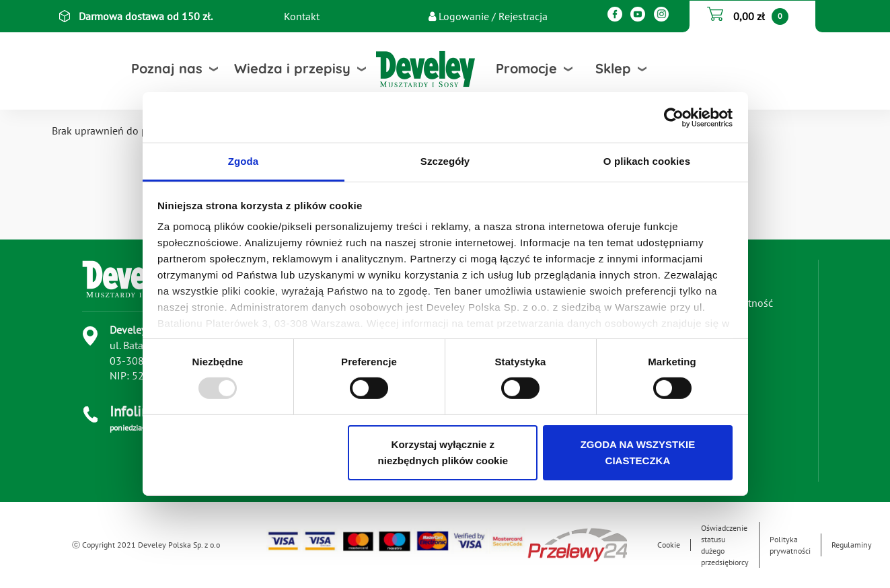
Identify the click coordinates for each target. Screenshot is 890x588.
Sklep (613, 68)
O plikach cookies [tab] (647, 161)
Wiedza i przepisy (292, 68)
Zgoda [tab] (244, 161)
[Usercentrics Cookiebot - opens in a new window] (674, 117)
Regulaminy (852, 545)
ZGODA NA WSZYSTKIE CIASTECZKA (638, 452)
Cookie (669, 545)
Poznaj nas (167, 68)
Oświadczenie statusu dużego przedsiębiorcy (725, 545)
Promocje (526, 68)
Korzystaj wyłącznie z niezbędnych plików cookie (443, 452)
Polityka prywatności (790, 545)
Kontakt (302, 16)
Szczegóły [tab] (445, 161)
